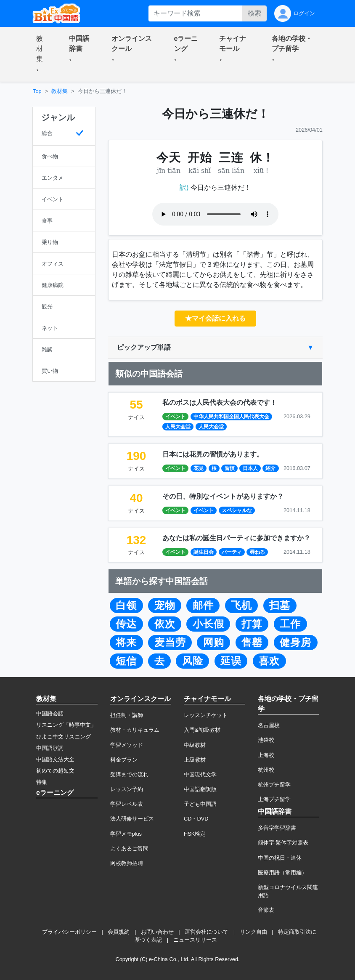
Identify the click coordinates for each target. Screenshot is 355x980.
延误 (231, 661)
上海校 (266, 755)
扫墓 (280, 606)
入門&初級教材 (202, 730)
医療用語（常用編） (282, 872)
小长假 (208, 624)
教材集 (60, 91)
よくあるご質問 (129, 849)
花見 (199, 468)
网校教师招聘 (127, 863)
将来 (126, 643)
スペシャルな (237, 510)
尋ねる (257, 552)
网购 (214, 643)
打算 (252, 624)
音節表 (266, 910)
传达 (126, 624)
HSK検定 (195, 834)
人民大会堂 (178, 427)
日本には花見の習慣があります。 (213, 454)
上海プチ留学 (274, 799)
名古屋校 (269, 725)
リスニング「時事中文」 (66, 725)
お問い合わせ (157, 932)
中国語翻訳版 (200, 789)
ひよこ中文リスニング (64, 737)
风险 (193, 661)
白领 (126, 606)
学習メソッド (127, 745)
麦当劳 (170, 643)
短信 (126, 661)
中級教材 (195, 745)
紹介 (270, 468)
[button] (42, 54)
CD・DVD (196, 819)
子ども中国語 (200, 804)
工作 (290, 624)
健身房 (295, 643)
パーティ (232, 552)
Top (37, 91)
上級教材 (195, 760)
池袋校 (266, 740)
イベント (175, 417)
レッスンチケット (206, 715)
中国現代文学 (200, 774)
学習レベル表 (127, 804)
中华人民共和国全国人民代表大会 (231, 417)
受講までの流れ (129, 774)
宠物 (165, 606)
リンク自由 (253, 932)
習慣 (230, 468)
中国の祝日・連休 (280, 858)
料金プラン (124, 760)
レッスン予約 (127, 789)
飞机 (241, 606)
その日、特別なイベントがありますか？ (223, 496)
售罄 (252, 643)
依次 (165, 624)
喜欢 (269, 661)
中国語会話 (50, 713)
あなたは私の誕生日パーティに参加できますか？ (236, 538)
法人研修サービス (132, 819)
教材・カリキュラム (135, 730)
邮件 (203, 606)
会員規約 (119, 932)
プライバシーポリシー (69, 932)
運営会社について (207, 932)
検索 (254, 13)
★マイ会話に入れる (215, 318)
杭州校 (266, 770)
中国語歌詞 (50, 748)
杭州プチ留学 (274, 785)
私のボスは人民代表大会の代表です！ (220, 402)
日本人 (250, 468)
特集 (42, 782)
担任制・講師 (127, 715)
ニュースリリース (195, 940)
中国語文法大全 (55, 759)
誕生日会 (204, 552)
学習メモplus (126, 834)
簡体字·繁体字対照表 (283, 843)
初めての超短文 (55, 771)
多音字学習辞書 (277, 828)
